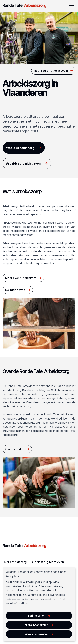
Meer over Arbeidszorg (21, 278)
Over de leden (15, 449)
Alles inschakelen (37, 634)
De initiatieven (15, 290)
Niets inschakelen (37, 625)
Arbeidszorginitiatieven (23, 163)
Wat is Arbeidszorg (20, 148)
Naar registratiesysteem (51, 71)
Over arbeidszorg (15, 562)
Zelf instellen (36, 616)
